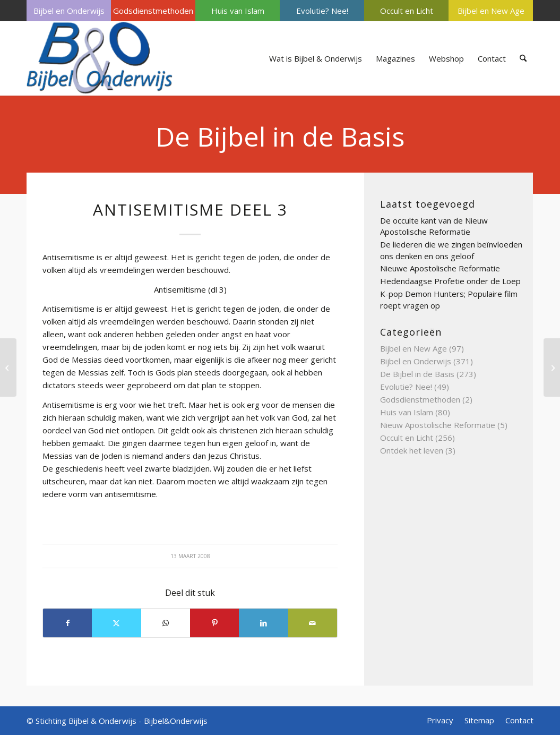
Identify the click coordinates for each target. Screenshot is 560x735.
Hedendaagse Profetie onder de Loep (450, 281)
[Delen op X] (116, 623)
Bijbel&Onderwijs (176, 721)
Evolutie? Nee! (322, 11)
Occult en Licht (407, 11)
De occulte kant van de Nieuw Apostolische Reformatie (434, 226)
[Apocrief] (8, 367)
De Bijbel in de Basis (280, 136)
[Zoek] (523, 58)
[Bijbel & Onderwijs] (100, 58)
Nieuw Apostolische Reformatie (438, 425)
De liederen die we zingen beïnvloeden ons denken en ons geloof (451, 250)
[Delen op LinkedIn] (263, 623)
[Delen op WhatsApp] (166, 623)
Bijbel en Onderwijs (69, 11)
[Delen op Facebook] (67, 623)
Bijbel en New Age (491, 11)
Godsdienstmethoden (153, 11)
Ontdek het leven (412, 450)
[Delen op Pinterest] (214, 623)
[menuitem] (69, 11)
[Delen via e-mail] (313, 623)
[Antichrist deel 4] (552, 367)
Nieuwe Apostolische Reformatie (440, 268)
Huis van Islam (238, 11)
